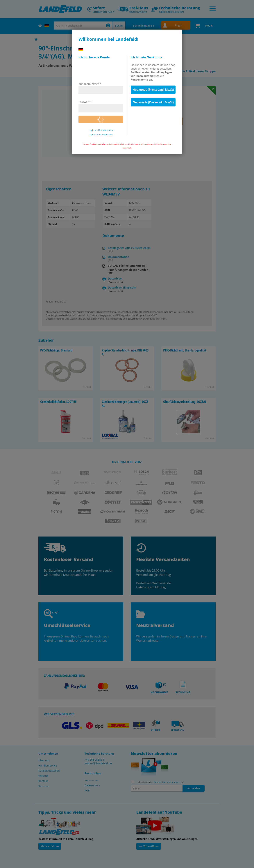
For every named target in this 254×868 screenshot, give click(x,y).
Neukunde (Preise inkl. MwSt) (153, 102)
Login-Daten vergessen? (101, 135)
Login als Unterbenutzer (101, 130)
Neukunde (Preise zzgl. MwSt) (153, 90)
